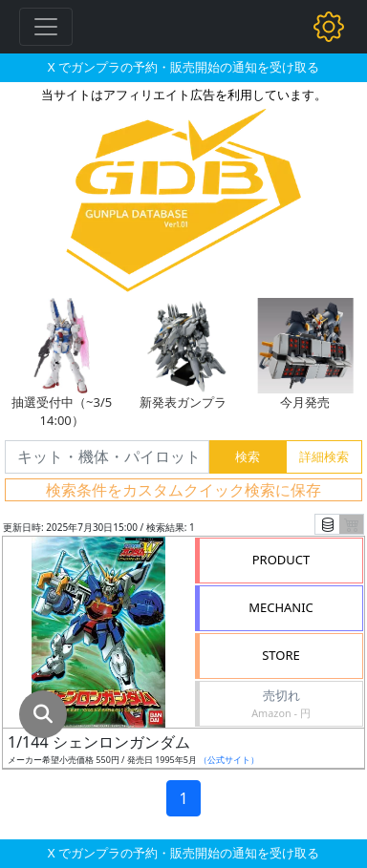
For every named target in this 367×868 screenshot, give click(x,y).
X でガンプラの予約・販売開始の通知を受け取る (183, 67)
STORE (281, 655)
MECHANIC (281, 607)
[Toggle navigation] (46, 27)
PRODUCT (281, 560)
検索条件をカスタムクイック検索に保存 (183, 490)
